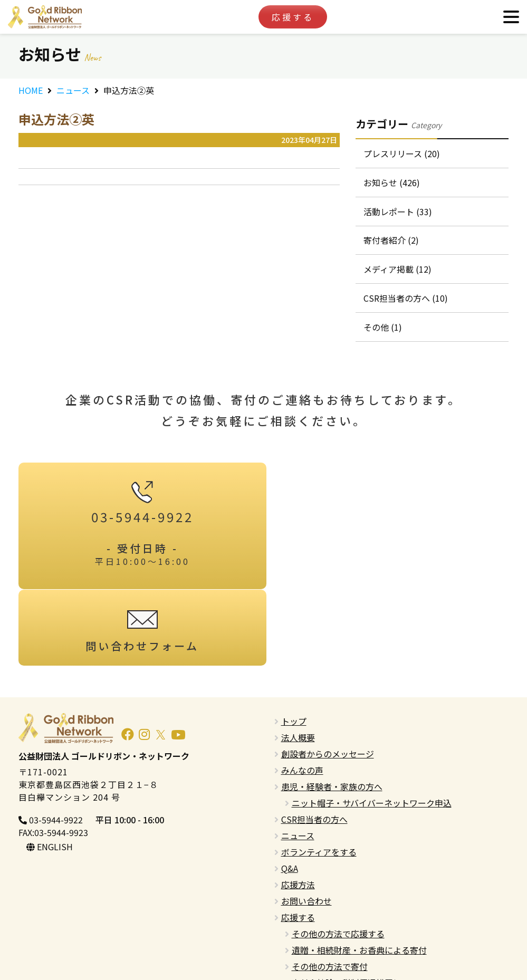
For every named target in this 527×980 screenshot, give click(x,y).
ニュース (73, 90)
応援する (293, 17)
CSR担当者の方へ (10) (406, 299)
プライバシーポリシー (323, 939)
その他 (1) (383, 328)
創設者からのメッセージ (328, 678)
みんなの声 (302, 694)
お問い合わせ (306, 825)
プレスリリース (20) (402, 153)
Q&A (290, 792)
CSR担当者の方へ (314, 743)
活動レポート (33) (398, 212)
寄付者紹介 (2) (391, 241)
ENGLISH (50, 771)
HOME (31, 90)
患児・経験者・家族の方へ (332, 710)
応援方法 (298, 809)
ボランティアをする (319, 776)
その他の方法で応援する (338, 858)
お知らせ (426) (392, 182)
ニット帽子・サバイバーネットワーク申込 (372, 727)
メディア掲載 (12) (397, 270)
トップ (294, 645)
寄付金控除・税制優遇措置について (359, 907)
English (295, 923)
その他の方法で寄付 (330, 890)
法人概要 (298, 661)
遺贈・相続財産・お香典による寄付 (359, 874)
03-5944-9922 (51, 744)
